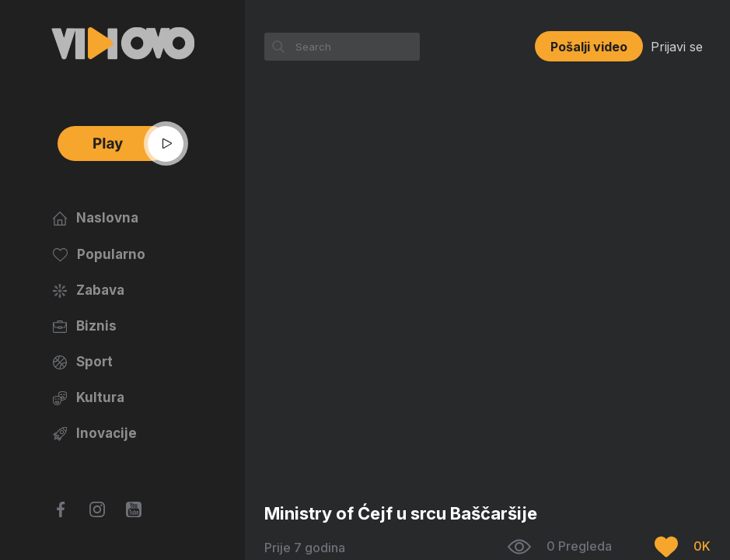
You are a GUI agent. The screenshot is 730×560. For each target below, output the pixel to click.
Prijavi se (677, 47)
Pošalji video (589, 47)
